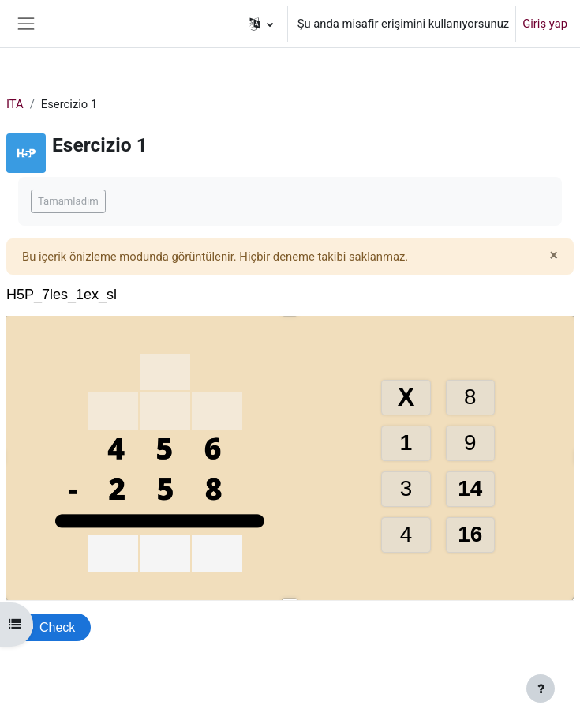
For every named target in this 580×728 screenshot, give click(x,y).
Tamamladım (68, 201)
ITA (15, 104)
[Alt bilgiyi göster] (541, 689)
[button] (261, 24)
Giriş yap (545, 24)
